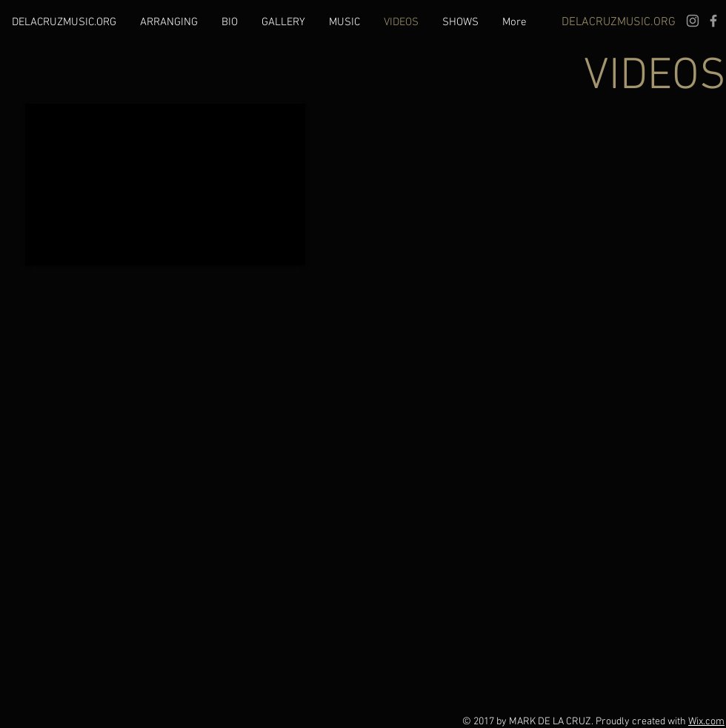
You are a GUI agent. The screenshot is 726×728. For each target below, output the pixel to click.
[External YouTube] (165, 184)
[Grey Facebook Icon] (713, 21)
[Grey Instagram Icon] (693, 21)
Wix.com (706, 722)
